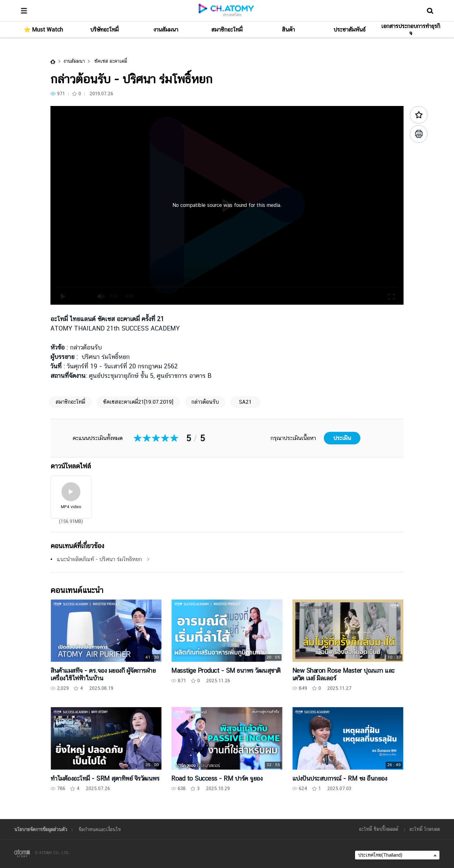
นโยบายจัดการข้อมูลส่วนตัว (41, 829)
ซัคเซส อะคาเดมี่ (110, 61)
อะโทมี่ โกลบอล (425, 829)
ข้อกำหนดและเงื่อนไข (100, 829)
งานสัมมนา (74, 61)
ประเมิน (342, 438)
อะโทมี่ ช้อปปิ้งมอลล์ (379, 829)
